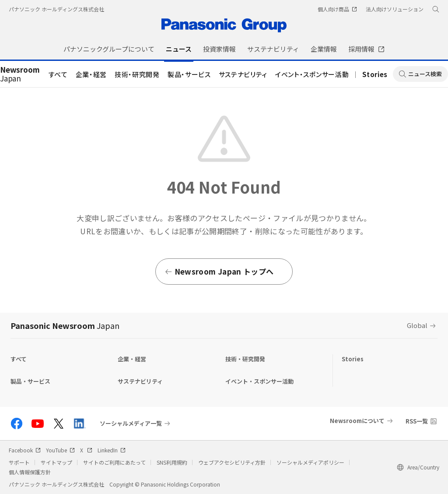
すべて (58, 74)
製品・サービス (189, 74)
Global (417, 325)
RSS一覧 (417, 421)
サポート (19, 462)
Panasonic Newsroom (65, 325)
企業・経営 (91, 74)
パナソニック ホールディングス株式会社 (56, 9)
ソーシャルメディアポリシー (310, 462)
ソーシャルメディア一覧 (131, 423)
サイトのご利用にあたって (114, 462)
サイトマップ (56, 462)
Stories (375, 74)
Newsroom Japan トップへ (219, 271)
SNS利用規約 (172, 462)
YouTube (60, 450)
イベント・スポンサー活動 (312, 74)
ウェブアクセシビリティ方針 (232, 462)
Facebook (25, 450)
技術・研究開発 (137, 74)
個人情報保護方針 (30, 472)
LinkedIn (112, 450)
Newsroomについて (357, 421)
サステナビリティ (243, 74)
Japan (20, 74)
